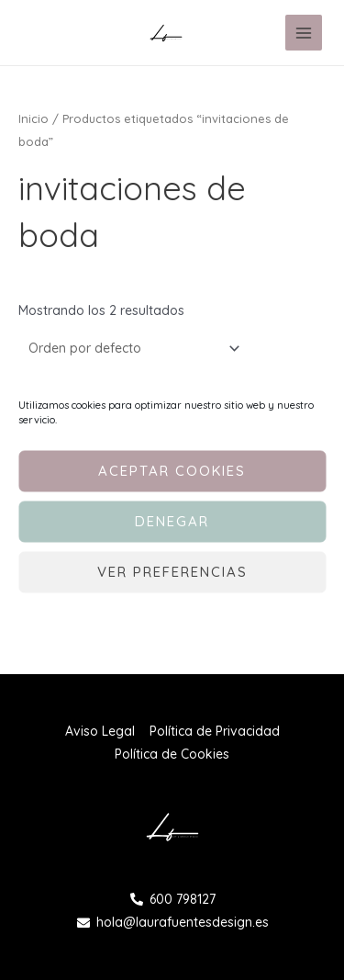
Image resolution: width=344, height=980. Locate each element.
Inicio (33, 118)
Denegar (172, 521)
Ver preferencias (172, 572)
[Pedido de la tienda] (131, 348)
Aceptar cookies (172, 471)
